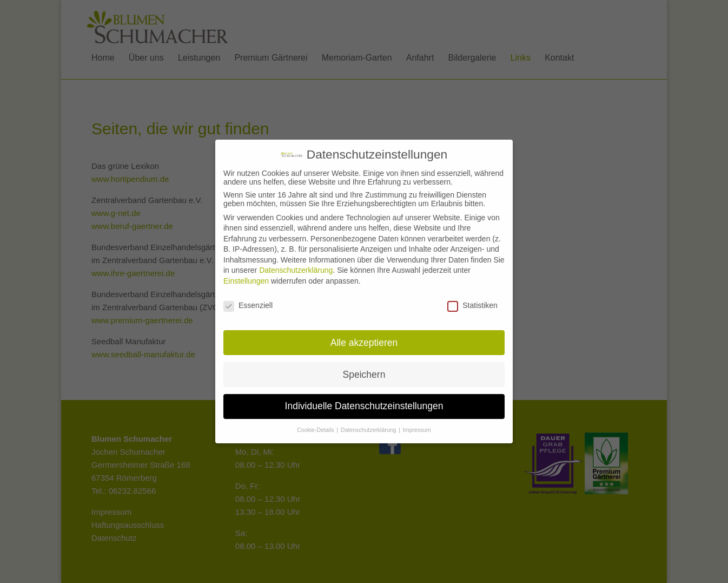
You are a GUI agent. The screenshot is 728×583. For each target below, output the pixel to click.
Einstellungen (246, 273)
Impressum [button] (417, 423)
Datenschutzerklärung (296, 263)
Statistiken (472, 298)
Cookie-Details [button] (316, 423)
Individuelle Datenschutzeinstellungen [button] (364, 399)
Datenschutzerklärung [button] (369, 423)
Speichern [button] (364, 367)
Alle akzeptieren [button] (364, 335)
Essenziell (248, 298)
